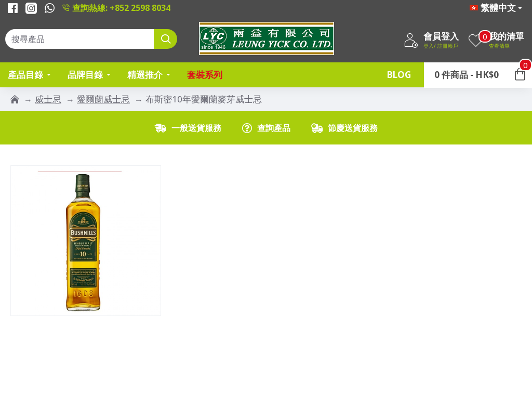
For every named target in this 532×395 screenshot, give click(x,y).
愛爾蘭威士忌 (103, 99)
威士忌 (48, 99)
